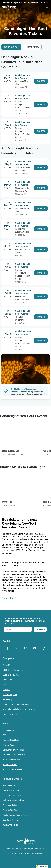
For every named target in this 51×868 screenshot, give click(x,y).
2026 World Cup (10, 786)
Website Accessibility (12, 760)
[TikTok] (44, 649)
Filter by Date (32, 47)
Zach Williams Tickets (12, 795)
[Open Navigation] (47, 7)
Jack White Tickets (11, 825)
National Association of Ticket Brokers (19, 709)
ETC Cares (7, 680)
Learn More (40, 394)
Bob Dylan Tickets (10, 820)
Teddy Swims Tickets (12, 790)
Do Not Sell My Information (14, 755)
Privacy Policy (9, 745)
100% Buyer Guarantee (13, 670)
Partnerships (8, 699)
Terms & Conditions (11, 740)
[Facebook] (7, 649)
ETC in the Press (10, 714)
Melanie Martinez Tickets (13, 800)
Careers (6, 690)
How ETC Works (10, 765)
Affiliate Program (10, 695)
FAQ (5, 735)
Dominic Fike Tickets (11, 810)
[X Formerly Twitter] (16, 649)
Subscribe (40, 629)
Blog (5, 685)
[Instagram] (26, 649)
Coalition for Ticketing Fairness (16, 704)
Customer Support (10, 730)
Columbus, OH (11, 47)
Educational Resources (13, 770)
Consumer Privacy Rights (13, 750)
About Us (7, 665)
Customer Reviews (11, 675)
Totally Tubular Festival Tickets (16, 815)
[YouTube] (35, 649)
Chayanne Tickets (10, 805)
